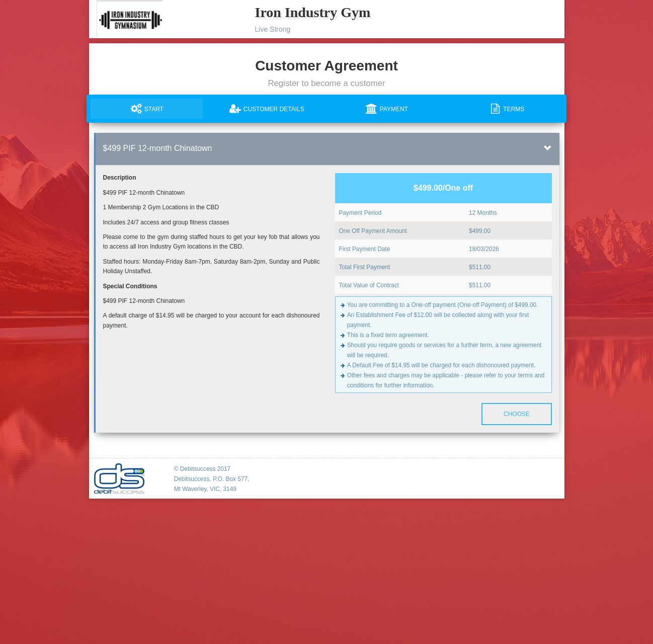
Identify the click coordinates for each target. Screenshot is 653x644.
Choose (516, 414)
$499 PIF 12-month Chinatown (158, 148)
